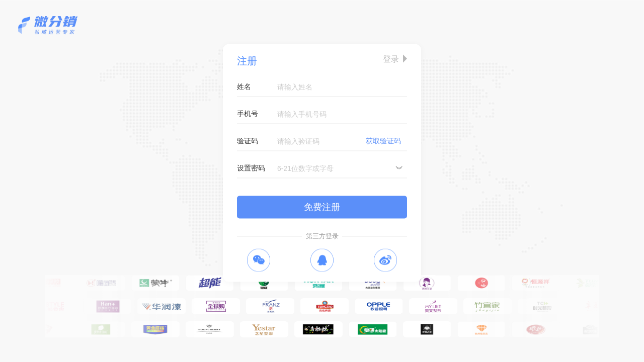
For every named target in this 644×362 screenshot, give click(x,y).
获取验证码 (383, 141)
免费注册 (322, 207)
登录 (391, 59)
